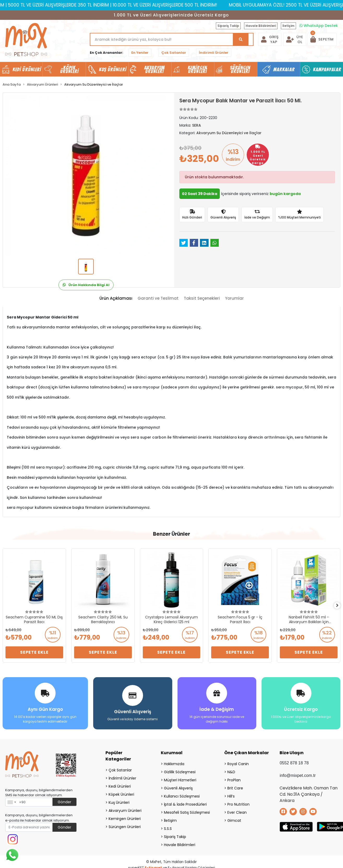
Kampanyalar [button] (327, 69)
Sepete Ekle (34, 652)
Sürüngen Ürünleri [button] (240, 69)
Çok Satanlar (174, 53)
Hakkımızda (174, 762)
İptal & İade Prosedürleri (185, 802)
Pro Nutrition (238, 802)
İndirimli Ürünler (214, 53)
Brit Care (235, 786)
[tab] (116, 299)
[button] (322, 39)
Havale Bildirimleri (261, 26)
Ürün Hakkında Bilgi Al (86, 285)
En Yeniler (140, 53)
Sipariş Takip (228, 26)
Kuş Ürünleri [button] (113, 69)
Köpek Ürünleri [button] (69, 69)
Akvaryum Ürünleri (125, 809)
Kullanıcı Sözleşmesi (182, 794)
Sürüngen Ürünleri (125, 825)
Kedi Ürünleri (120, 784)
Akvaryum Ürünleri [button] (155, 69)
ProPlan (234, 778)
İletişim (288, 26)
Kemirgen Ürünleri (125, 817)
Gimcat (234, 819)
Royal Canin (238, 762)
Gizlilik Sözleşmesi (180, 770)
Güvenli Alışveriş (178, 786)
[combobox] (11, 800)
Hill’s (231, 794)
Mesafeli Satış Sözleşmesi (187, 811)
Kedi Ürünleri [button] (27, 69)
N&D (231, 770)
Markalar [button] (284, 69)
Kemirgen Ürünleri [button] (197, 69)
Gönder (64, 800)
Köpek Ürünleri (121, 793)
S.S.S (168, 827)
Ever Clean (237, 811)
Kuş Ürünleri (119, 801)
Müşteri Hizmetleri (180, 778)
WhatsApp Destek (319, 26)
